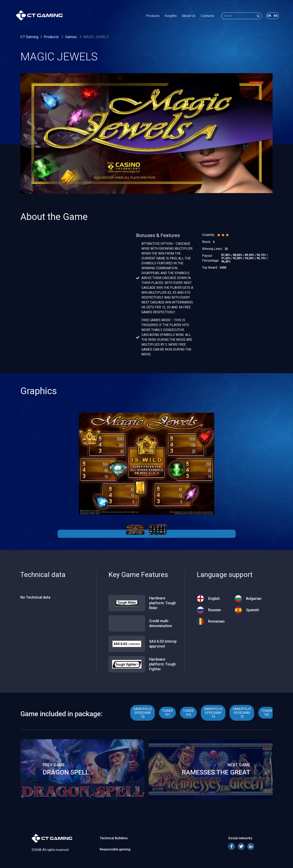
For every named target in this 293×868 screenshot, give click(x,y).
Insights (166, 17)
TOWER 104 (188, 713)
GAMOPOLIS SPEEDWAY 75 (242, 713)
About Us (184, 17)
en (265, 17)
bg (271, 17)
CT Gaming (29, 37)
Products (148, 17)
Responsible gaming (115, 849)
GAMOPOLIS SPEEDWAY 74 (213, 713)
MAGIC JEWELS (96, 37)
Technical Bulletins (114, 838)
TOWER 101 (167, 713)
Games (72, 37)
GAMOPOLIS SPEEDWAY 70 (143, 713)
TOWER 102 (267, 713)
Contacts (203, 17)
